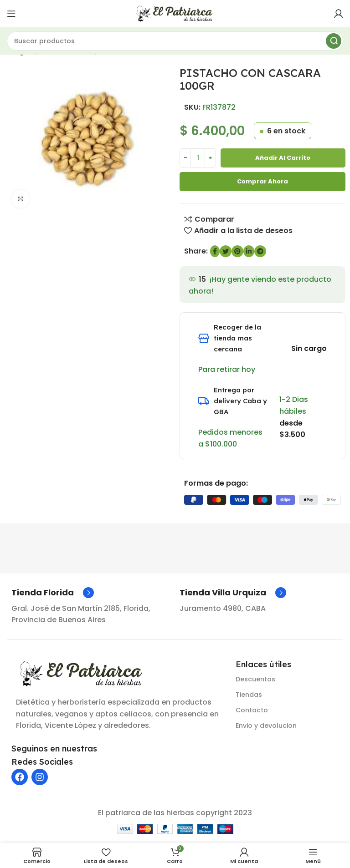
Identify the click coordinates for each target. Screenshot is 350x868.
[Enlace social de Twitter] (226, 251)
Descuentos (255, 679)
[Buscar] (175, 41)
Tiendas (249, 695)
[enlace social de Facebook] (215, 251)
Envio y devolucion (266, 726)
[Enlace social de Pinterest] (237, 251)
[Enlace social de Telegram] (260, 251)
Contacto (252, 710)
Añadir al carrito (283, 158)
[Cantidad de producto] (198, 158)
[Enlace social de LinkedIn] (249, 251)
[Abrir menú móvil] (11, 14)
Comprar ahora (262, 181)
